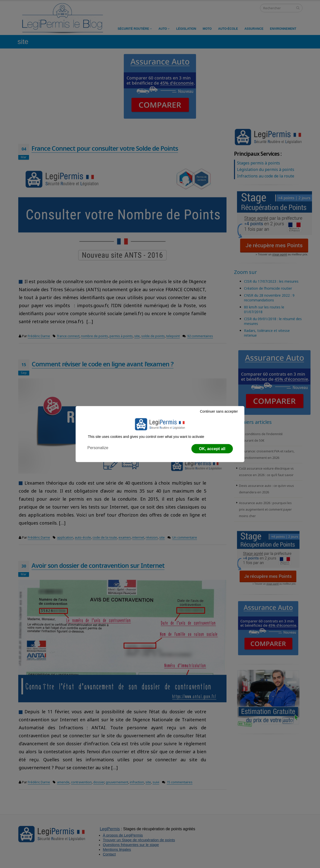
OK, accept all (212, 449)
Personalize (98, 448)
